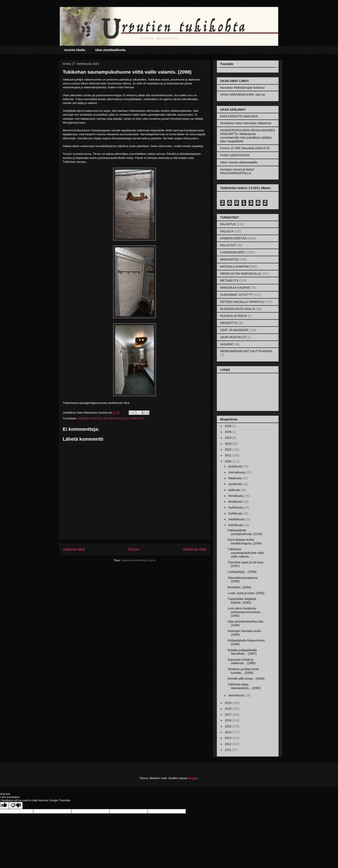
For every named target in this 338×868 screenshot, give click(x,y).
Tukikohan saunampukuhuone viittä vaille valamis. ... (246, 553)
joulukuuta (236, 466)
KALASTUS (228, 224)
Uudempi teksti (74, 549)
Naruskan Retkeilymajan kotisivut (242, 88)
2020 (229, 461)
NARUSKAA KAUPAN (235, 288)
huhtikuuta (236, 513)
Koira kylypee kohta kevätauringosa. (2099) (245, 542)
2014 (229, 732)
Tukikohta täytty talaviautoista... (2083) (244, 686)
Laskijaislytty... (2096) (242, 572)
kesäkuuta (236, 502)
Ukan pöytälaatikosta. (111, 50)
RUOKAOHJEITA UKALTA (238, 309)
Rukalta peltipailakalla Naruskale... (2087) (242, 652)
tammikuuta (236, 695)
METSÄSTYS (229, 281)
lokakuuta (235, 478)
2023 (229, 444)
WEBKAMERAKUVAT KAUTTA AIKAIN (246, 351)
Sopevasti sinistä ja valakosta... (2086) (242, 661)
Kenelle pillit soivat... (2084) (246, 679)
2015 (229, 726)
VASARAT (227, 344)
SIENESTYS (229, 323)
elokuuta (234, 490)
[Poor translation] (16, 805)
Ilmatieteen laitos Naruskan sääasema (246, 123)
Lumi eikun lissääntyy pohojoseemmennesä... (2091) (245, 612)
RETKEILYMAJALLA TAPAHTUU (124, 418)
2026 (229, 426)
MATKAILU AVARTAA (235, 267)
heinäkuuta (236, 496)
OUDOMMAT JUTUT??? (237, 295)
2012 (229, 744)
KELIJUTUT (228, 245)
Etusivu (134, 549)
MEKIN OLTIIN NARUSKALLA (240, 274)
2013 (229, 738)
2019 (229, 703)
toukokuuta (236, 507)
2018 (229, 709)
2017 (229, 715)
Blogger (193, 778)
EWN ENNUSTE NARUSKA (239, 116)
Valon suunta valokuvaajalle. (239, 162)
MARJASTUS (229, 259)
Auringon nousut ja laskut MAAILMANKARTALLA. (237, 171)
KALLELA (227, 231)
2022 (229, 449)
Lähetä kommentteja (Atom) (138, 560)
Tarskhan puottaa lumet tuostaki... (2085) (243, 671)
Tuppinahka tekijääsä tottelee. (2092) (242, 601)
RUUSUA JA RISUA (233, 316)
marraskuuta (237, 472)
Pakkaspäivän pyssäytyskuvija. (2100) (245, 532)
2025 (229, 432)
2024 (229, 438)
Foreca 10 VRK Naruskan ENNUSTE (245, 148)
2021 (229, 455)
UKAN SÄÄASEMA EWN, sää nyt (243, 95)
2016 (229, 720)
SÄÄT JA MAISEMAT (234, 330)
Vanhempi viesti (195, 549)
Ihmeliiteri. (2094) (239, 587)
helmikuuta (236, 525)
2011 (229, 750)
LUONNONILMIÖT (233, 252)
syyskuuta (235, 484)
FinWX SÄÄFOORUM (235, 155)
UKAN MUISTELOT (233, 337)
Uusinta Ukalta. (75, 50)
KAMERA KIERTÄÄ (89, 418)
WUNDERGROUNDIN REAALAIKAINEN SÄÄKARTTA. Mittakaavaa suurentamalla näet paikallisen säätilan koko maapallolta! (247, 136)
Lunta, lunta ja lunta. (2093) (246, 593)
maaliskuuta (237, 519)
